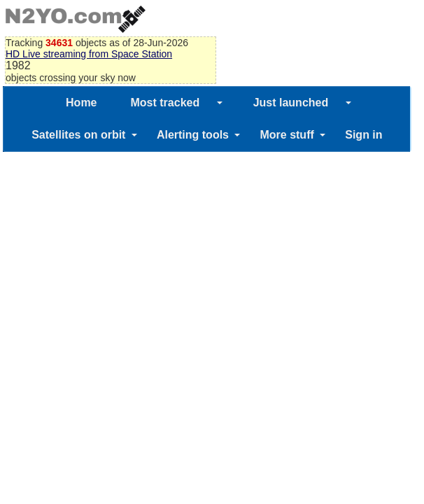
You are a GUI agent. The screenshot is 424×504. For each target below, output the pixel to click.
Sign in (363, 135)
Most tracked (165, 103)
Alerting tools (193, 135)
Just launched (291, 103)
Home (81, 103)
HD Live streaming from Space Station (89, 54)
